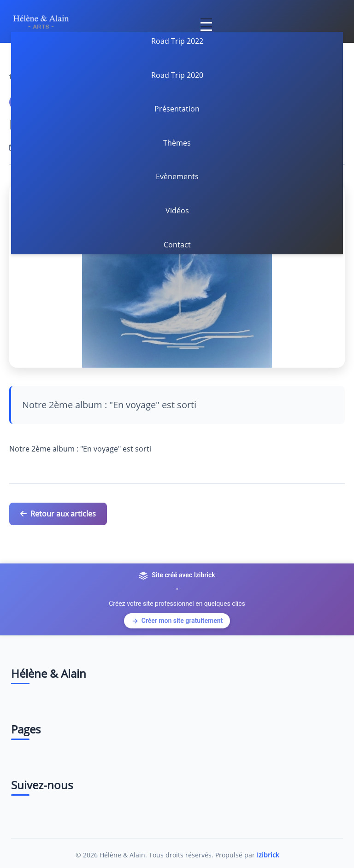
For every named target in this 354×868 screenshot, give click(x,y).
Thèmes (177, 143)
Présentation (177, 109)
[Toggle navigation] (206, 21)
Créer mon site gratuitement (177, 621)
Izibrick (268, 855)
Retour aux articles (58, 514)
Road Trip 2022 (177, 41)
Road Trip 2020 (177, 75)
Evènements (177, 176)
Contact (177, 245)
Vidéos (177, 211)
